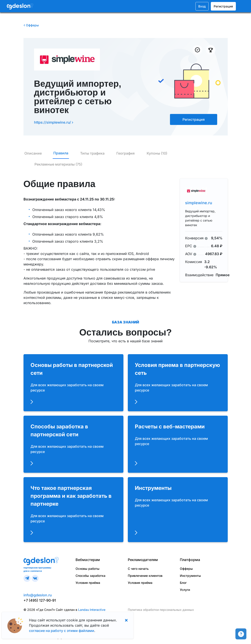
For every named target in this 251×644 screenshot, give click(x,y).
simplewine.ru (199, 203)
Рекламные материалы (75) (58, 164)
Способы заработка (90, 576)
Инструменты (190, 576)
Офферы (31, 25)
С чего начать (138, 569)
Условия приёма (88, 583)
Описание (33, 153)
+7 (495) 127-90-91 (40, 600)
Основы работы (88, 569)
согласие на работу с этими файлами (62, 631)
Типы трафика (92, 153)
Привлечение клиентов (145, 576)
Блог (183, 583)
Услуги (185, 590)
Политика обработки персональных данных (161, 610)
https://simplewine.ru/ (54, 122)
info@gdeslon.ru (38, 595)
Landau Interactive (92, 610)
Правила (61, 153)
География (125, 153)
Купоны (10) (157, 153)
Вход (202, 6)
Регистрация (223, 6)
